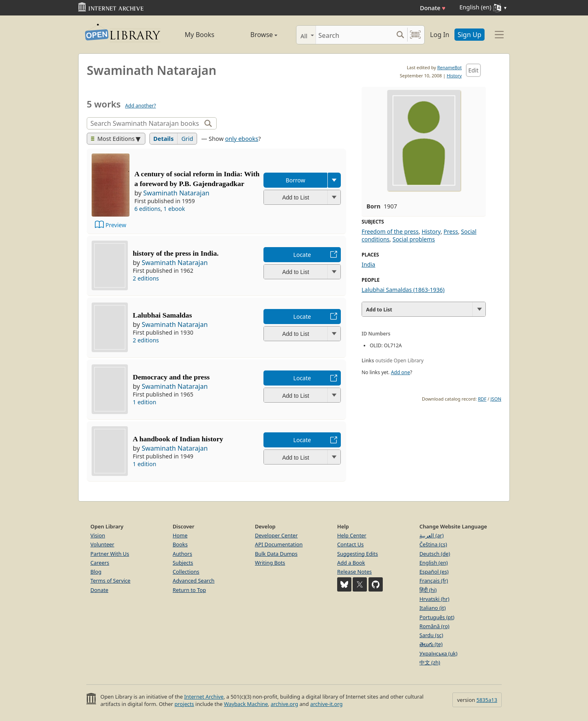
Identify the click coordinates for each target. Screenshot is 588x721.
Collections (186, 572)
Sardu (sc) (431, 635)
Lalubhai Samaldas (162, 315)
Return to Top (189, 590)
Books (180, 544)
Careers (100, 563)
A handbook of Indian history (178, 439)
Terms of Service (110, 581)
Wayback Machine (246, 704)
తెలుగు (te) (431, 644)
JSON (496, 399)
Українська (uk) (438, 653)
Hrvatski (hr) (434, 599)
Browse (255, 35)
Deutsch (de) (435, 554)
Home (180, 535)
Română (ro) (434, 626)
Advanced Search (194, 581)
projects (184, 704)
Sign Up (470, 35)
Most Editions (113, 139)
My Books (200, 35)
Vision (98, 535)
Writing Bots (270, 563)
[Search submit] (400, 35)
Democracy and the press (171, 377)
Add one (400, 372)
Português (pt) (437, 617)
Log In (440, 35)
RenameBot (450, 67)
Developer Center (276, 535)
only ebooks (242, 139)
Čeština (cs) (433, 544)
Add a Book (351, 563)
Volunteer (102, 544)
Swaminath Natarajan (176, 193)
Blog (96, 572)
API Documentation (279, 544)
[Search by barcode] (415, 35)
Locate (302, 255)
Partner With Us (110, 554)
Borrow (295, 180)
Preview (116, 225)
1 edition (145, 402)
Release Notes (354, 572)
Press (451, 231)
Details (164, 139)
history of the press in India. (176, 253)
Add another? (140, 106)
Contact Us (350, 544)
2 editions (146, 278)
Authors (182, 554)
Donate (433, 8)
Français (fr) (434, 581)
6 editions (147, 209)
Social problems (414, 239)
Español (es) (434, 572)
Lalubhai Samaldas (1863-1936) (403, 290)
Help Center (352, 535)
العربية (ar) (431, 535)
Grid (187, 139)
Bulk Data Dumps (276, 554)
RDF (482, 399)
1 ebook (174, 209)
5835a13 (487, 700)
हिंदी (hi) (428, 590)
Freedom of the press (390, 231)
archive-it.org (327, 704)
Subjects (183, 563)
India (368, 264)
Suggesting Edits (358, 554)
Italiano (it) (433, 608)
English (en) (434, 563)
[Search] (354, 35)
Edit (473, 70)
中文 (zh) (430, 662)
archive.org (284, 704)
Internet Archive (204, 697)
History (454, 76)
